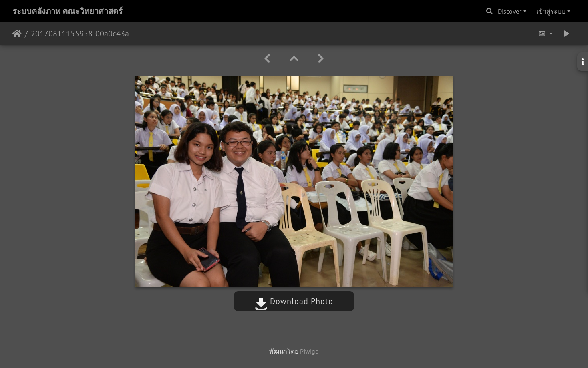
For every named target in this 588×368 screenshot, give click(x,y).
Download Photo (294, 301)
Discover (509, 11)
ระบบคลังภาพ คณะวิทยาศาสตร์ (67, 11)
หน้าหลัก (17, 34)
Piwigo (309, 351)
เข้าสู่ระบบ (551, 11)
